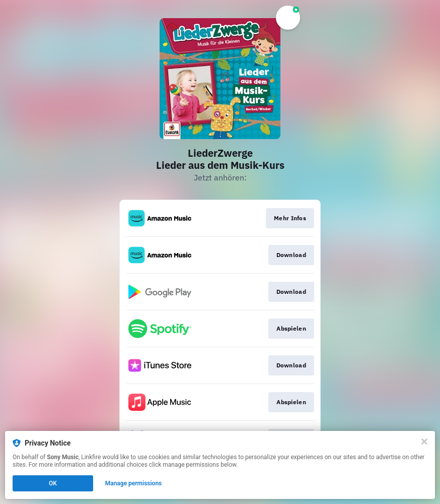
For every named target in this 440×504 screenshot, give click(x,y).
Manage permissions (134, 483)
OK (53, 483)
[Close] (424, 442)
